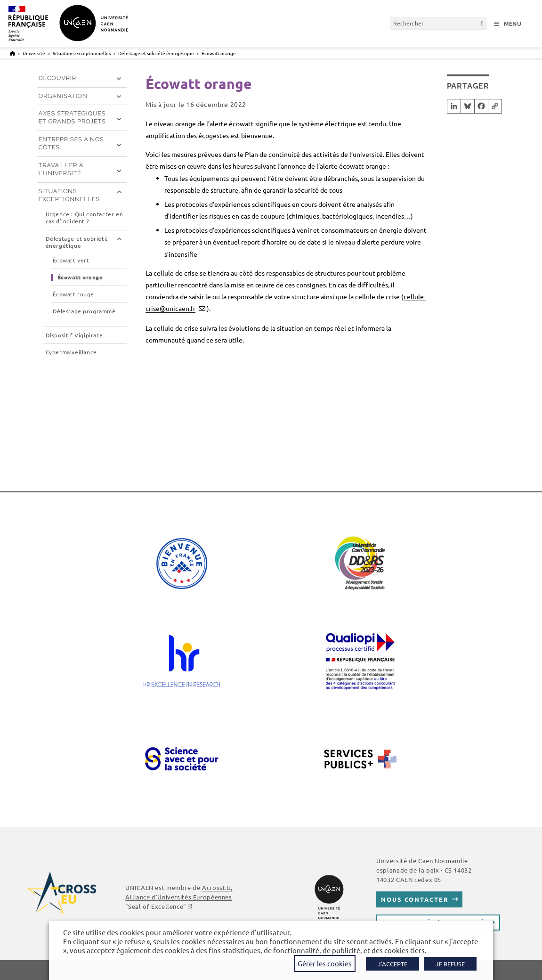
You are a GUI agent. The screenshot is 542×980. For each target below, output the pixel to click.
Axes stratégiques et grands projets (72, 117)
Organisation (63, 96)
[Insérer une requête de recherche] (439, 23)
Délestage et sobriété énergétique (77, 242)
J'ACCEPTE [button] (392, 964)
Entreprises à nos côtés (71, 143)
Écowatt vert (71, 260)
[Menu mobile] (508, 24)
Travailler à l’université (61, 169)
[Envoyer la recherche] (483, 23)
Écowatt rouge (73, 294)
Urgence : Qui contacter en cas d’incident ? (85, 218)
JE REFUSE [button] (450, 964)
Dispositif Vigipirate (74, 335)
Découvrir (57, 78)
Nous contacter (415, 899)
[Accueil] (12, 53)
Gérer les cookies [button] (325, 963)
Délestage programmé (84, 311)
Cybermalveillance (71, 352)
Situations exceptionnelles (69, 195)
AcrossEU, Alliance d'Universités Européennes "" (179, 897)
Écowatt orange (219, 53)
